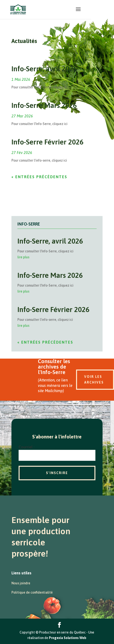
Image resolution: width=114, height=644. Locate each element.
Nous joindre (21, 583)
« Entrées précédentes (39, 177)
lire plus (23, 257)
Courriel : (26, 447)
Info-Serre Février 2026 (47, 142)
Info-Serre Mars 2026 (44, 105)
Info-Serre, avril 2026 (44, 69)
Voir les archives (94, 380)
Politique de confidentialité (32, 592)
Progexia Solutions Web (68, 638)
